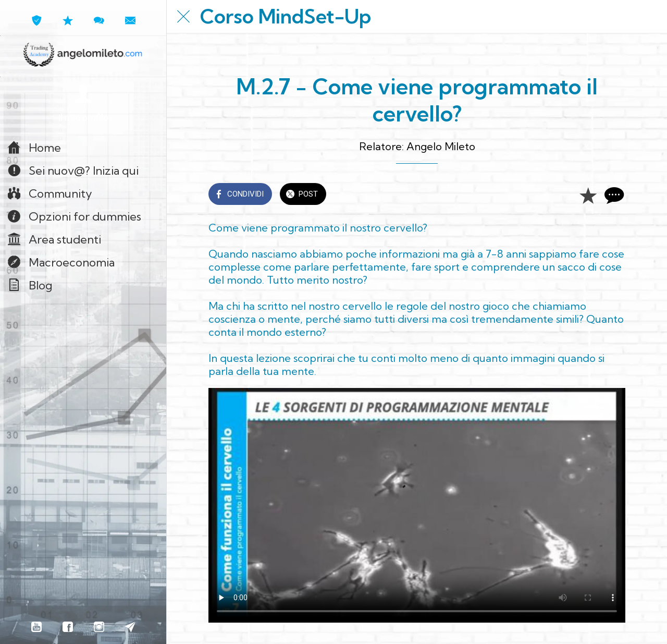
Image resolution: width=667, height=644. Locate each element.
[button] (83, 104)
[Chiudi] (183, 17)
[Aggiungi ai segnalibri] (588, 195)
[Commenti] (613, 195)
